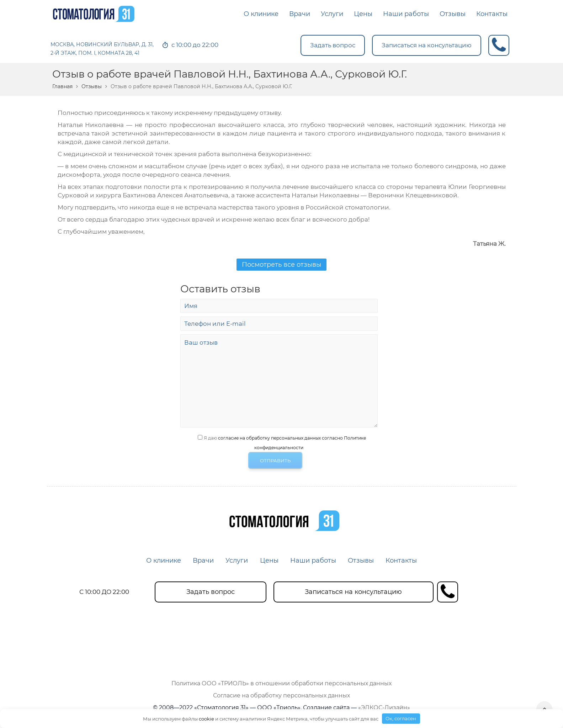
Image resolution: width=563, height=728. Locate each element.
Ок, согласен (401, 718)
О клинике (163, 560)
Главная (62, 86)
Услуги (237, 560)
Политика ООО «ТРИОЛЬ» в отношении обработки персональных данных (281, 683)
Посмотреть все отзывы (281, 265)
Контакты (402, 560)
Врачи (203, 560)
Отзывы (92, 86)
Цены (269, 560)
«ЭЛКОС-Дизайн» (384, 708)
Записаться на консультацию (427, 45)
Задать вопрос (333, 45)
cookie (206, 718)
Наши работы (314, 560)
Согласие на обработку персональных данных (281, 695)
